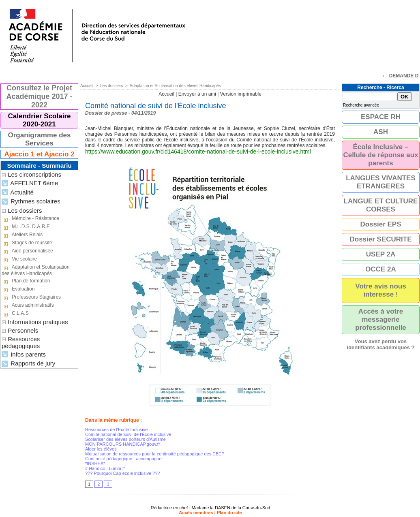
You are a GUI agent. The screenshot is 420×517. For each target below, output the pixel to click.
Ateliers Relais (22, 235)
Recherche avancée (361, 105)
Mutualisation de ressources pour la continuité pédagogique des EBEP (155, 454)
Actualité (18, 193)
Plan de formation (26, 281)
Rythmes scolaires (31, 202)
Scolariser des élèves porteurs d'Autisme (125, 439)
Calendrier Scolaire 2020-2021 (40, 120)
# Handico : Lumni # (105, 468)
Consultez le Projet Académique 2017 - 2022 (39, 96)
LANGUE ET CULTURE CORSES (381, 205)
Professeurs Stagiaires (31, 297)
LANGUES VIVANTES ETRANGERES (381, 182)
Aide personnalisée (27, 251)
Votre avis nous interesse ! (380, 290)
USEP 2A (381, 254)
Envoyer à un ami (197, 94)
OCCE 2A (381, 269)
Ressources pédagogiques (21, 342)
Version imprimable (241, 94)
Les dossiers (25, 210)
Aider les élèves (101, 449)
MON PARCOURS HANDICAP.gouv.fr (123, 444)
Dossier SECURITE (380, 239)
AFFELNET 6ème (30, 183)
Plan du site (229, 513)
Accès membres (196, 513)
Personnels (23, 330)
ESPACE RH (381, 117)
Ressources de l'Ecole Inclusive (116, 429)
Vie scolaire (19, 259)
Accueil (87, 86)
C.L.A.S (15, 314)
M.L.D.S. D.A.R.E (26, 227)
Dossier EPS (380, 224)
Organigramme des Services (40, 139)
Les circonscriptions (34, 174)
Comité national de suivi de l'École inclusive (128, 434)
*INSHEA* (95, 464)
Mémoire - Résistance (30, 219)
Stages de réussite (27, 243)
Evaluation (18, 289)
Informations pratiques (38, 322)
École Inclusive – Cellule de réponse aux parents (380, 155)
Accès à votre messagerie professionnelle (381, 319)
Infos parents (24, 355)
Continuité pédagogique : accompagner (124, 459)
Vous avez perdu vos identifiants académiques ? (381, 344)
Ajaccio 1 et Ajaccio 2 (39, 154)
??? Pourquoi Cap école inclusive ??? (123, 473)
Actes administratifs (28, 305)
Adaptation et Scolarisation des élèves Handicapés (35, 270)
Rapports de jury (28, 364)
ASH (381, 132)
